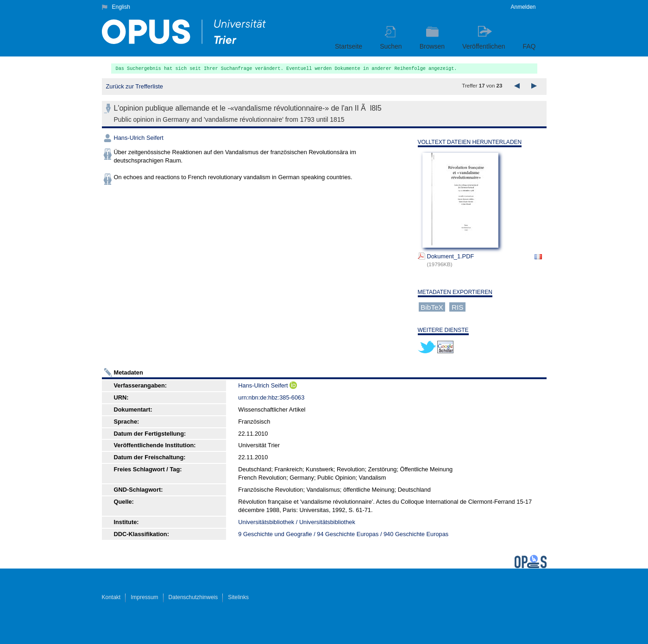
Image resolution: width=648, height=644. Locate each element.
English (121, 7)
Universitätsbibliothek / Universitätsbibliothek (297, 522)
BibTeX (432, 307)
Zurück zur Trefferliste (134, 86)
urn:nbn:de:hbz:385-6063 (271, 397)
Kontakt (111, 597)
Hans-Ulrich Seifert (139, 138)
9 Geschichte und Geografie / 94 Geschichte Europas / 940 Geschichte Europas (343, 534)
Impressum (144, 597)
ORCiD (293, 385)
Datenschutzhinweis (193, 597)
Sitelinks (238, 597)
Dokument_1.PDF (451, 256)
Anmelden (523, 7)
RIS (458, 307)
